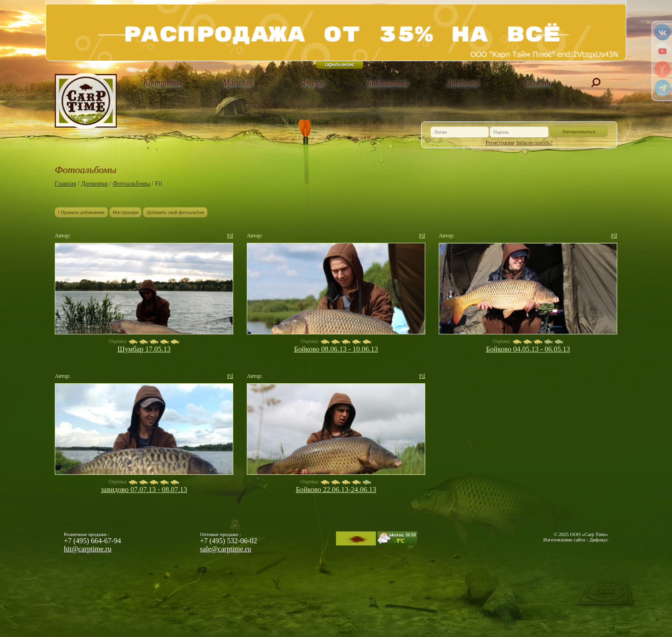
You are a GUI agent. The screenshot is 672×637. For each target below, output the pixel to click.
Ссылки (538, 82)
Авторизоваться (579, 131)
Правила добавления (81, 212)
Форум (313, 82)
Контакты (162, 82)
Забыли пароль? (534, 143)
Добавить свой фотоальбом (175, 212)
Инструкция (126, 212)
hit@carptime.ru (88, 549)
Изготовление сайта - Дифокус (576, 540)
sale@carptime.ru (226, 549)
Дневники (463, 82)
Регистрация (500, 143)
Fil (230, 236)
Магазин (238, 82)
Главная (65, 184)
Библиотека (388, 82)
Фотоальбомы (132, 184)
